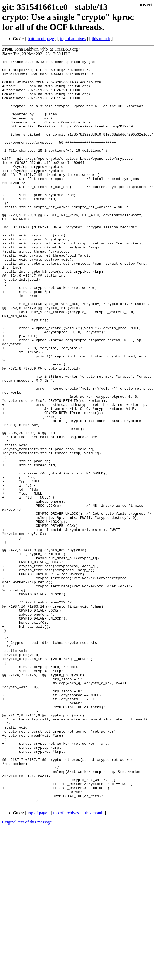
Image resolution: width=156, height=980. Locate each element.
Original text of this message (27, 970)
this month (101, 39)
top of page (38, 961)
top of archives (73, 39)
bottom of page (41, 39)
